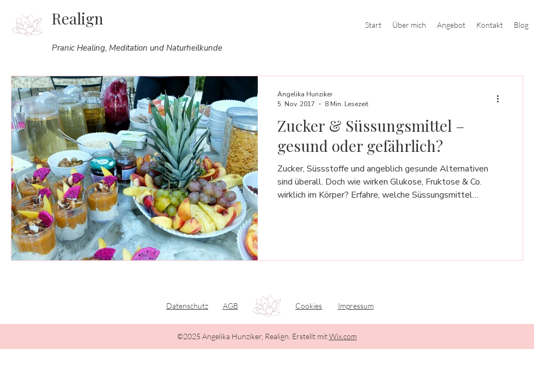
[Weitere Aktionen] (501, 99)
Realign (78, 18)
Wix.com (343, 336)
